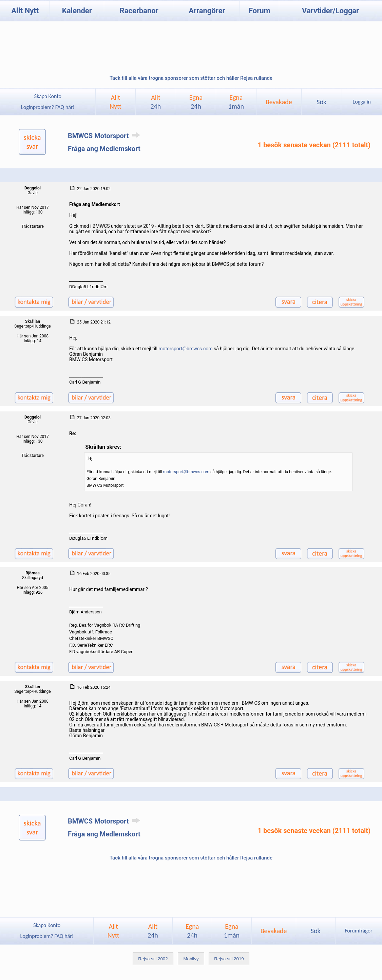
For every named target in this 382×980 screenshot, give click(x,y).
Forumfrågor (358, 931)
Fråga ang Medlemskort (104, 149)
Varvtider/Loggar (330, 11)
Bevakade (279, 102)
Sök (321, 102)
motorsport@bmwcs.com (185, 349)
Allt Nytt (25, 11)
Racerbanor (139, 11)
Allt (156, 102)
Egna (196, 102)
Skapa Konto (48, 96)
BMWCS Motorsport (105, 136)
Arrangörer (207, 11)
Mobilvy (191, 959)
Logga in (362, 102)
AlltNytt (116, 102)
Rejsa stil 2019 (229, 959)
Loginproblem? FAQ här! (48, 107)
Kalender (77, 11)
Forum (260, 11)
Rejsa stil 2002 (153, 959)
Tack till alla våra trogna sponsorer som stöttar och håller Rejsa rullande (191, 78)
